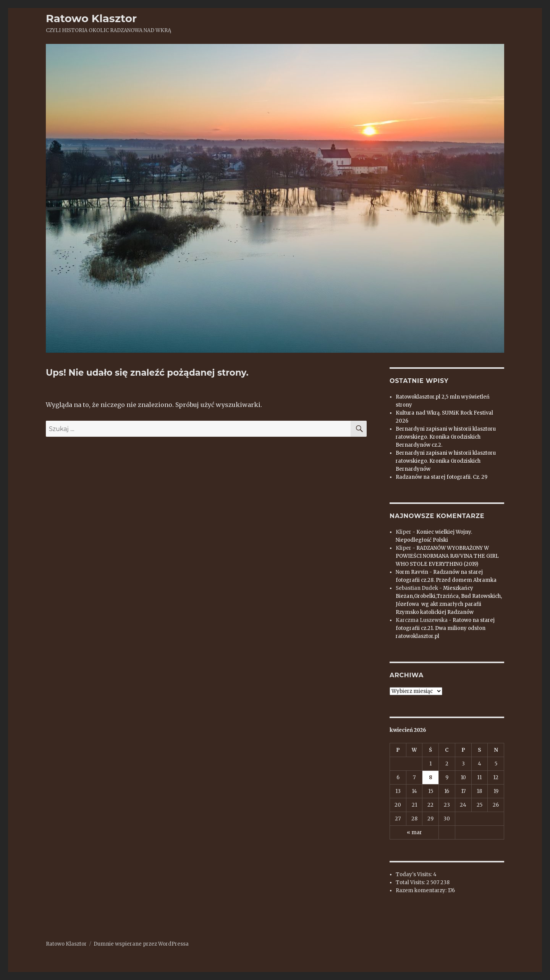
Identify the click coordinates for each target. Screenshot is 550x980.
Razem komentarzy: (422, 890)
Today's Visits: (414, 874)
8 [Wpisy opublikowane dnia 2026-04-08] (431, 777)
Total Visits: (411, 882)
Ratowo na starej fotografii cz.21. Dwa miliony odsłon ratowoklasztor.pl (445, 628)
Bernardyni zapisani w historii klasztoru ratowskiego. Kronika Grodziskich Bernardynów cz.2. (446, 437)
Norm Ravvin (412, 572)
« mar (414, 832)
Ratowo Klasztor (91, 18)
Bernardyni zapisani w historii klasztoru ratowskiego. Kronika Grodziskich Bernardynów (446, 461)
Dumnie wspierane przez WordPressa (141, 944)
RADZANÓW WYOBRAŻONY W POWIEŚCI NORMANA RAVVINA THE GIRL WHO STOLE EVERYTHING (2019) (447, 556)
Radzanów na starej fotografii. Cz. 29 (442, 477)
